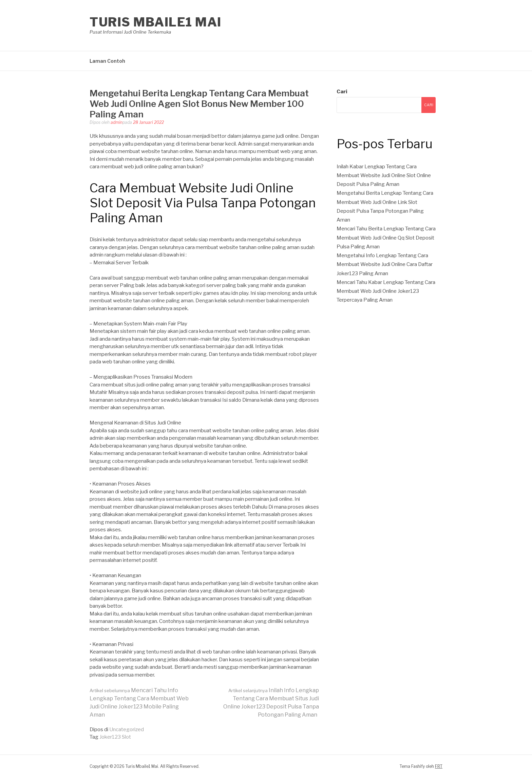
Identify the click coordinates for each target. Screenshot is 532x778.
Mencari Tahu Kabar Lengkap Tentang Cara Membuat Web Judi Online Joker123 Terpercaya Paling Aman (386, 291)
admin (117, 122)
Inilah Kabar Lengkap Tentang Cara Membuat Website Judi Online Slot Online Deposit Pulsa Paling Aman (384, 176)
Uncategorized (127, 729)
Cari (342, 92)
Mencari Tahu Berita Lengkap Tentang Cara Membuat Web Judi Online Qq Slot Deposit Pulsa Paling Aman (386, 238)
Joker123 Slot (115, 737)
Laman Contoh (107, 61)
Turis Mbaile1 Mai (156, 22)
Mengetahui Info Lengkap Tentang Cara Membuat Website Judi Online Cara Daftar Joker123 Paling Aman (385, 264)
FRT (439, 766)
